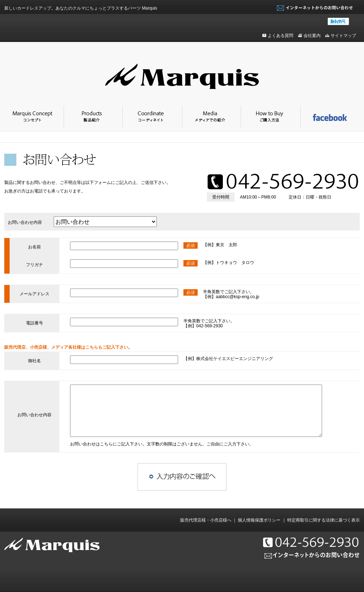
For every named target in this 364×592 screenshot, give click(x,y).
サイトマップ (343, 36)
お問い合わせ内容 (25, 222)
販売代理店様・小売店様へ (206, 520)
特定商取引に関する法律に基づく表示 (323, 520)
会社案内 (312, 36)
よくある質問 (280, 36)
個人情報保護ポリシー (259, 520)
